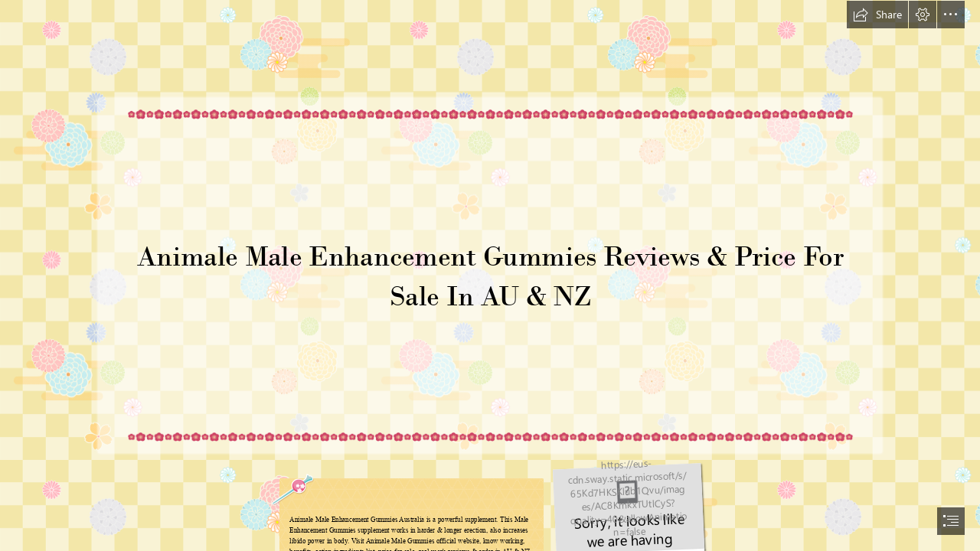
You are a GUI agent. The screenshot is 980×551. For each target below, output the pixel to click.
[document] (490, 275)
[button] (877, 15)
